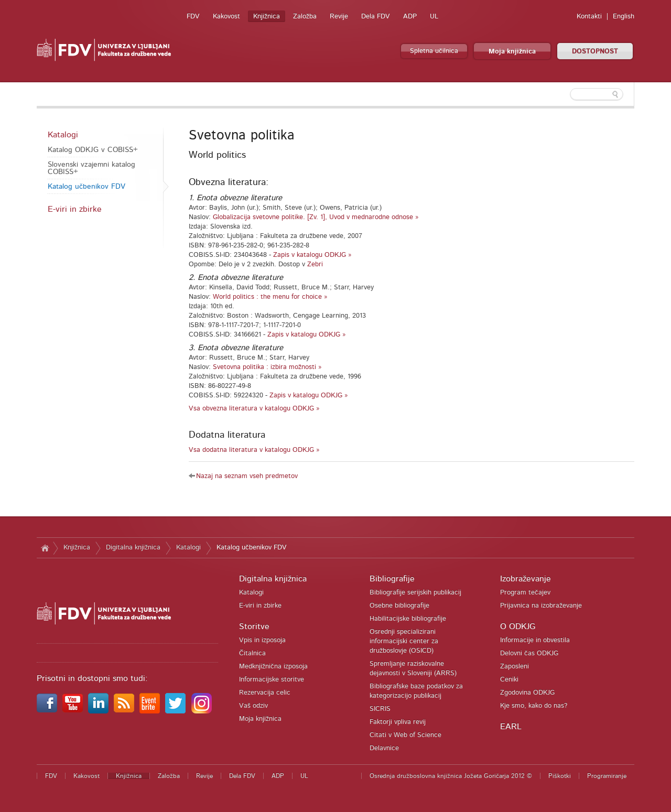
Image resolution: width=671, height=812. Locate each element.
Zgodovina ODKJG (527, 693)
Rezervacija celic (265, 693)
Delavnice (384, 748)
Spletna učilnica (434, 51)
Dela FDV (376, 17)
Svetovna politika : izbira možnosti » (267, 367)
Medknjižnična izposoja (273, 667)
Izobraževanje (526, 579)
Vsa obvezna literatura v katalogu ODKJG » (254, 409)
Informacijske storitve (272, 680)
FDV (193, 17)
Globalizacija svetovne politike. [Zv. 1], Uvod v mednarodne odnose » (316, 217)
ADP (410, 17)
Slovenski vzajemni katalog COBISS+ (91, 168)
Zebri (315, 264)
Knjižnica (267, 17)
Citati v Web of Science (405, 735)
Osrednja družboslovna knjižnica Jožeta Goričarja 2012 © (451, 776)
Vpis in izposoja (262, 640)
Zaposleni (515, 667)
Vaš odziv (253, 706)
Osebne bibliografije (399, 606)
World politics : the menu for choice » (270, 297)
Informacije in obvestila (535, 640)
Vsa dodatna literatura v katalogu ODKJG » (254, 450)
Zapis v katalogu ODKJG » (312, 255)
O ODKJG (518, 626)
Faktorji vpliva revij (398, 722)
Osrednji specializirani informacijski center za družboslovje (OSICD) (404, 641)
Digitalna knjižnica (133, 548)
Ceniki (509, 680)
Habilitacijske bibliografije (408, 619)
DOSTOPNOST (595, 52)
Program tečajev (525, 593)
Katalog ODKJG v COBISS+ (93, 150)
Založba (305, 17)
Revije (339, 17)
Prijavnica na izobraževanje (541, 606)
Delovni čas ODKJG (529, 653)
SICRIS (380, 709)
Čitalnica (252, 653)
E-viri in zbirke (75, 209)
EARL (511, 727)
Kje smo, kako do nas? (534, 706)
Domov (45, 548)
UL (434, 17)
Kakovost (226, 17)
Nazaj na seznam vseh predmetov (247, 476)
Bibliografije (392, 579)
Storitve (254, 626)
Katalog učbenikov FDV (86, 187)
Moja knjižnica (512, 52)
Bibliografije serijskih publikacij (415, 593)
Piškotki (560, 776)
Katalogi (63, 135)
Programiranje (607, 776)
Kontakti (589, 17)
